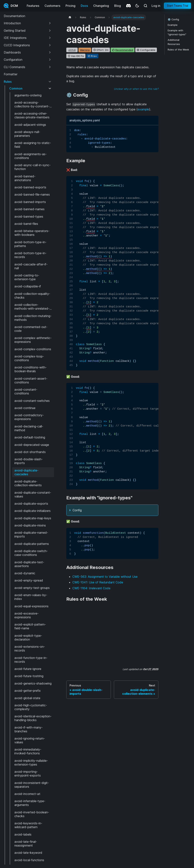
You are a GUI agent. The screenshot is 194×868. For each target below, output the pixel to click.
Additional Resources (174, 42)
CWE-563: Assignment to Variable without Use (105, 577)
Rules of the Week (178, 50)
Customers (52, 6)
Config (77, 510)
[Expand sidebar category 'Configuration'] (50, 60)
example (143, 109)
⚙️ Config (173, 19)
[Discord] (128, 6)
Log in (156, 6)
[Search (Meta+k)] (145, 6)
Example (173, 25)
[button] (28, 23)
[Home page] (70, 17)
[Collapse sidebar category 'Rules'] (50, 82)
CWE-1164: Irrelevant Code (91, 588)
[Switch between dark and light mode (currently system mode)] (137, 6)
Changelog (101, 6)
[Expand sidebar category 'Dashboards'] (50, 52)
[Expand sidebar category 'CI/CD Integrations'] (50, 45)
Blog (118, 6)
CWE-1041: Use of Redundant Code (98, 582)
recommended (124, 50)
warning (85, 50)
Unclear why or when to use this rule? (136, 89)
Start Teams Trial (178, 6)
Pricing (70, 6)
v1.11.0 (72, 50)
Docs (84, 6)
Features (33, 6)
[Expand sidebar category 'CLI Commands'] (50, 67)
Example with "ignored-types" (177, 32)
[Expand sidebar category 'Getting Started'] (50, 31)
